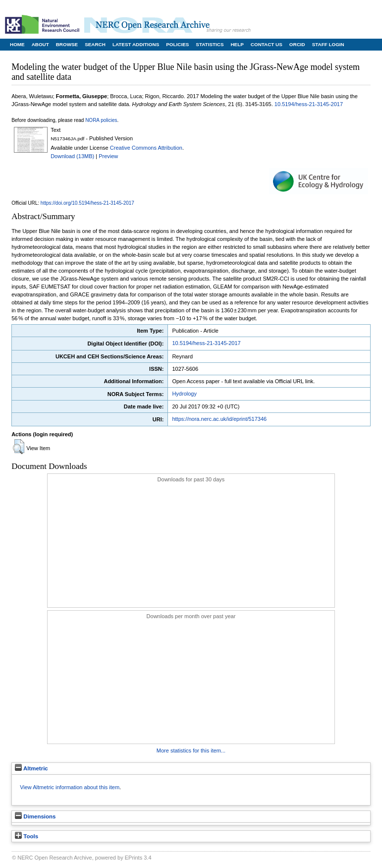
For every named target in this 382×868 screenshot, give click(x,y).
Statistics (210, 44)
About (40, 44)
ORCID (297, 44)
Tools (27, 836)
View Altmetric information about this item (70, 787)
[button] (19, 447)
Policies (177, 44)
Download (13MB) (72, 156)
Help (237, 44)
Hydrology (184, 394)
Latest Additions (136, 44)
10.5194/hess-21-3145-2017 (309, 104)
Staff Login (328, 44)
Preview (108, 156)
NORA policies (101, 120)
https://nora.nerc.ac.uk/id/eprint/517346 (219, 419)
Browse (67, 44)
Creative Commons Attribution (146, 148)
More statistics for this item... (191, 751)
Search (95, 44)
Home (17, 44)
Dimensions (35, 816)
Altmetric (31, 768)
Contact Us (267, 44)
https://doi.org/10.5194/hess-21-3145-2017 (87, 203)
